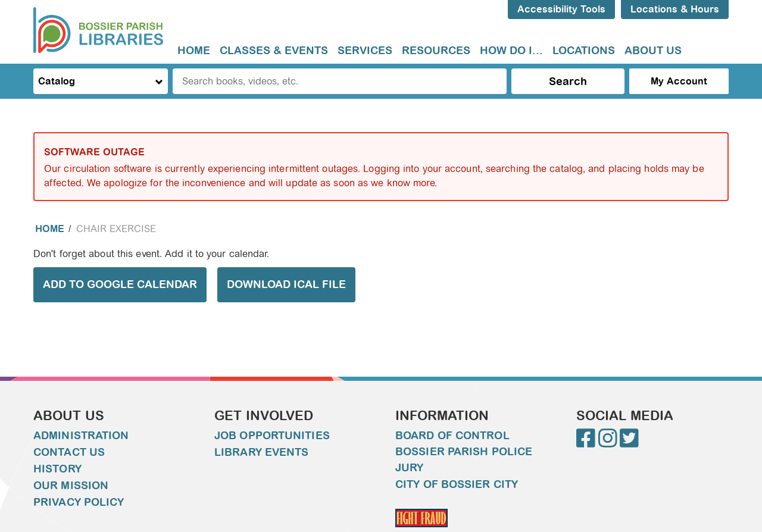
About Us (653, 51)
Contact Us (69, 452)
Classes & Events (274, 51)
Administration (81, 436)
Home (194, 51)
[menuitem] (194, 51)
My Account (679, 81)
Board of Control (452, 436)
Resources (436, 51)
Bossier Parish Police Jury (464, 460)
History (57, 469)
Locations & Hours (675, 9)
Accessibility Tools (561, 9)
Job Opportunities (272, 436)
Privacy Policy (79, 502)
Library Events (261, 452)
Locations (584, 51)
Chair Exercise (116, 229)
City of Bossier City (457, 484)
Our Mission (71, 486)
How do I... (511, 51)
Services (365, 51)
